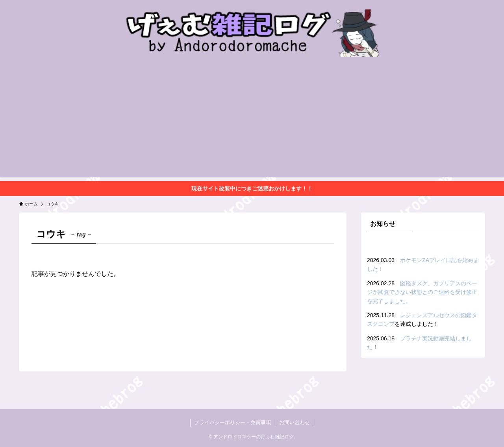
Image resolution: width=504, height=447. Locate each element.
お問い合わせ (295, 422)
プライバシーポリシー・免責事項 (233, 422)
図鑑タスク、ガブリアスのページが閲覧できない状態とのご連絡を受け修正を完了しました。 (422, 292)
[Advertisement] (252, 122)
